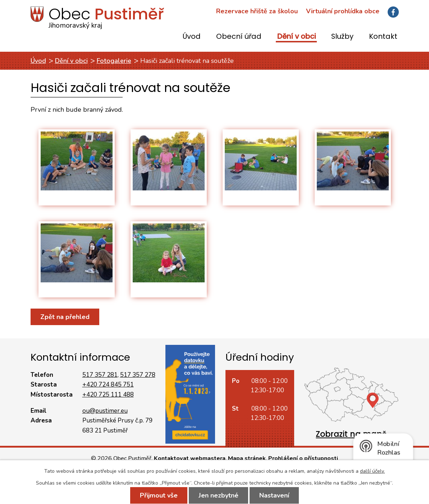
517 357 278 (138, 375)
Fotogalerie (114, 61)
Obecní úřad (239, 37)
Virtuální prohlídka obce (343, 11)
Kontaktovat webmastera (190, 458)
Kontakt (383, 37)
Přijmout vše (159, 495)
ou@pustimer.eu (105, 411)
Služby (342, 37)
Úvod (192, 37)
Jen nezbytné (218, 495)
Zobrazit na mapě (351, 434)
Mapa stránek (247, 458)
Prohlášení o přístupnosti (303, 458)
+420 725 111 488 (108, 395)
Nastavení (274, 495)
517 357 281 (100, 375)
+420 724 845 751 (108, 385)
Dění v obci (296, 37)
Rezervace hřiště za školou (257, 11)
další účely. (372, 471)
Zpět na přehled (65, 317)
